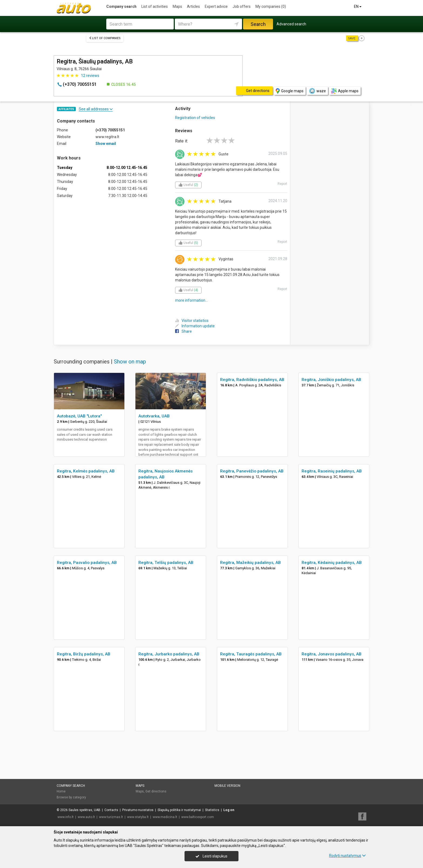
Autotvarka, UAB (154, 416)
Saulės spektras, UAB (84, 810)
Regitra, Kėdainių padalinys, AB (332, 563)
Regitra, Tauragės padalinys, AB (251, 654)
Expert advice (216, 6)
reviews (90, 76)
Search (258, 24)
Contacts (111, 810)
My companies (271, 6)
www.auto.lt (86, 817)
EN (358, 6)
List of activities (155, 6)
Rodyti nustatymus (347, 856)
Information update (195, 326)
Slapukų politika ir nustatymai (179, 810)
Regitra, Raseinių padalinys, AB (332, 471)
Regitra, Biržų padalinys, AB (84, 654)
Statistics (212, 810)
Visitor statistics (192, 321)
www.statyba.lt (138, 817)
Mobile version (227, 786)
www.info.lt (66, 817)
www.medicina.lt (165, 817)
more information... (191, 300)
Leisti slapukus (211, 856)
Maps (177, 6)
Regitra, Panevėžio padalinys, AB (252, 471)
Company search (121, 6)
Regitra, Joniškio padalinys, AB (331, 380)
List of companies (105, 38)
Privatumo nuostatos (138, 810)
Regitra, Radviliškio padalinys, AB (252, 380)
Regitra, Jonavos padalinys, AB (332, 654)
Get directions (156, 791)
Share (183, 331)
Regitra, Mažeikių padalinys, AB (250, 563)
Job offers (242, 6)
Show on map (130, 362)
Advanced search (291, 24)
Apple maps (345, 91)
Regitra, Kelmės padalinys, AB (86, 471)
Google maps (290, 91)
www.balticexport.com (198, 817)
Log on (229, 810)
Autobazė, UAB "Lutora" (79, 416)
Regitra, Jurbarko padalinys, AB (169, 654)
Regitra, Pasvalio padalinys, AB (87, 563)
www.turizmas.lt (111, 817)
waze (317, 91)
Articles (193, 6)
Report (282, 184)
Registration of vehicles (195, 118)
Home (61, 791)
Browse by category (71, 797)
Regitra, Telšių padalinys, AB (166, 563)
